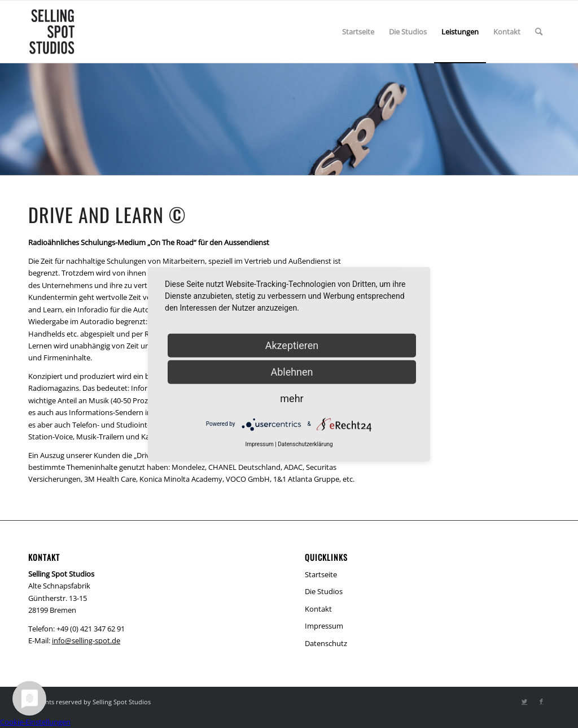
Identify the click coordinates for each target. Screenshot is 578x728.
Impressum (324, 626)
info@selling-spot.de (86, 640)
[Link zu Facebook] (541, 701)
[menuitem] (358, 32)
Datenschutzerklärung (305, 444)
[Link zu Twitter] (524, 701)
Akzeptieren (292, 345)
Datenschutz (326, 643)
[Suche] (539, 32)
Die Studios (324, 591)
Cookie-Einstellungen (35, 722)
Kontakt (318, 609)
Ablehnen (292, 371)
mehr (292, 398)
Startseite (321, 574)
